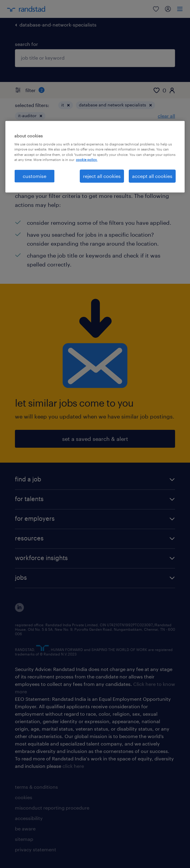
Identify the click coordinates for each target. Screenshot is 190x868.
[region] (95, 157)
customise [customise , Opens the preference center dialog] (35, 176)
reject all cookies (102, 176)
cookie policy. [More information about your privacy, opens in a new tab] (87, 159)
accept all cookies (152, 176)
